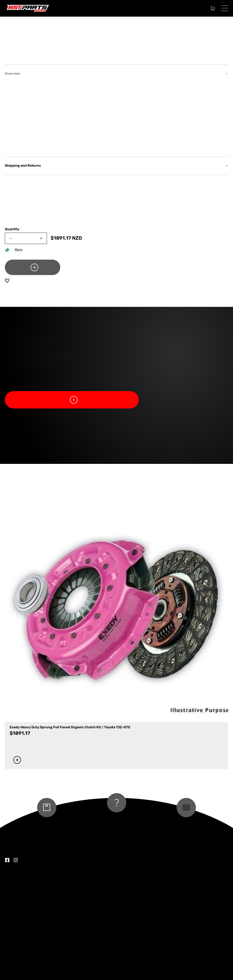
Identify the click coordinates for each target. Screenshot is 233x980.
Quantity (12, 342)
